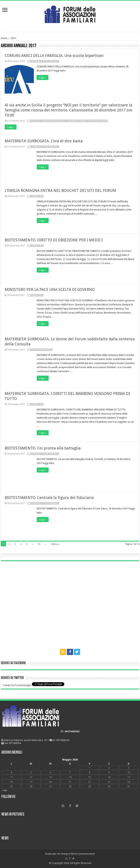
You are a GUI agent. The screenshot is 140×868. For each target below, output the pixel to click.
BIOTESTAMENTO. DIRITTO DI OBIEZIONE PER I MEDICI (54, 240)
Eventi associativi (98, 121)
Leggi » (43, 77)
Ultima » (55, 544)
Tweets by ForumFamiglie (17, 685)
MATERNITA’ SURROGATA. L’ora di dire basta (44, 141)
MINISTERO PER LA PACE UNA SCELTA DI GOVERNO (50, 289)
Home (4, 38)
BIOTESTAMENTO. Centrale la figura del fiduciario (49, 498)
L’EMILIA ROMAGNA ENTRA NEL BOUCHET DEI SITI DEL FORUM (60, 190)
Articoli (35, 121)
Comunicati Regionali (53, 121)
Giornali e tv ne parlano (45, 61)
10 (39, 544)
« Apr (4, 790)
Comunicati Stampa (77, 121)
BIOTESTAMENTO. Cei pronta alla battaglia (43, 448)
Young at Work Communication (78, 854)
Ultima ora (37, 196)
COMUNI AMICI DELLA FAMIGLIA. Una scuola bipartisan (54, 56)
